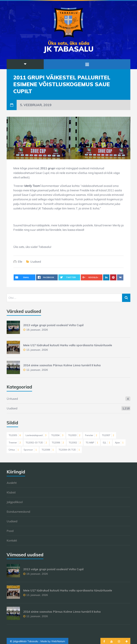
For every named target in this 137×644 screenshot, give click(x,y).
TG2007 (108, 435)
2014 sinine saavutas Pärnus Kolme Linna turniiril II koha (62, 365)
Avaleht (12, 483)
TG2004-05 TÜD (69, 450)
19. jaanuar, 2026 (37, 330)
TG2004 (57, 435)
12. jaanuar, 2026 (37, 370)
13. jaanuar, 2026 (37, 350)
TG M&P (92, 443)
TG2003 (74, 435)
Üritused (12, 399)
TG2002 (75, 443)
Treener (15, 443)
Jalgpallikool (15, 502)
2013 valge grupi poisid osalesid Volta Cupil (53, 325)
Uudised (36, 262)
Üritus (14, 450)
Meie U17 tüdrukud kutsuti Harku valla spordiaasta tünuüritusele (68, 345)
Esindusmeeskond (18, 512)
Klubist (11, 492)
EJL (106, 443)
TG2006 (58, 443)
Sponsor (30, 450)
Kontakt (12, 540)
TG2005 (15, 435)
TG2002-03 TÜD (36, 443)
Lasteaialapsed (36, 435)
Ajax (119, 443)
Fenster (91, 435)
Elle (20, 262)
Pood (10, 531)
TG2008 (48, 450)
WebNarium (58, 641)
